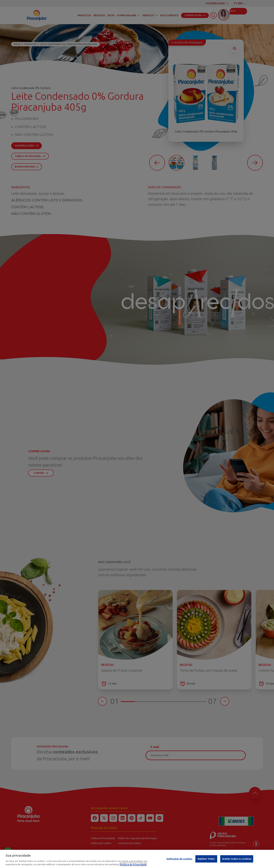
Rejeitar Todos (206, 859)
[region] (137, 859)
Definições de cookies (179, 859)
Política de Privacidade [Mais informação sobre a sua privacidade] (133, 864)
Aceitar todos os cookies (237, 859)
